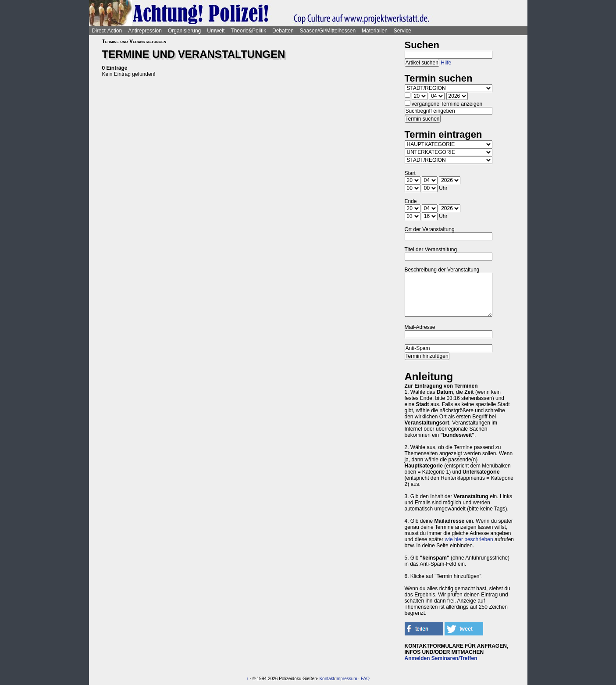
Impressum (346, 679)
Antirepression (145, 31)
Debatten (283, 31)
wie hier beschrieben (469, 539)
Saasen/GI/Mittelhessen (328, 31)
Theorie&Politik (248, 31)
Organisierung (184, 31)
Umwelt (216, 31)
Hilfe (446, 63)
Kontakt (327, 679)
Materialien (375, 31)
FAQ (365, 679)
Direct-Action (107, 31)
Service (402, 31)
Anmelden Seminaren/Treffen (441, 658)
